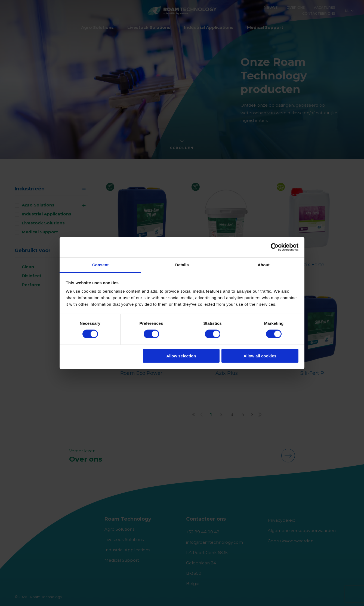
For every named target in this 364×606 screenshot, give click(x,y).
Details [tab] (182, 265)
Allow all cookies (260, 356)
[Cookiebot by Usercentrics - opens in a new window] (275, 247)
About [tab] (264, 265)
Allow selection (181, 356)
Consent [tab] (101, 265)
